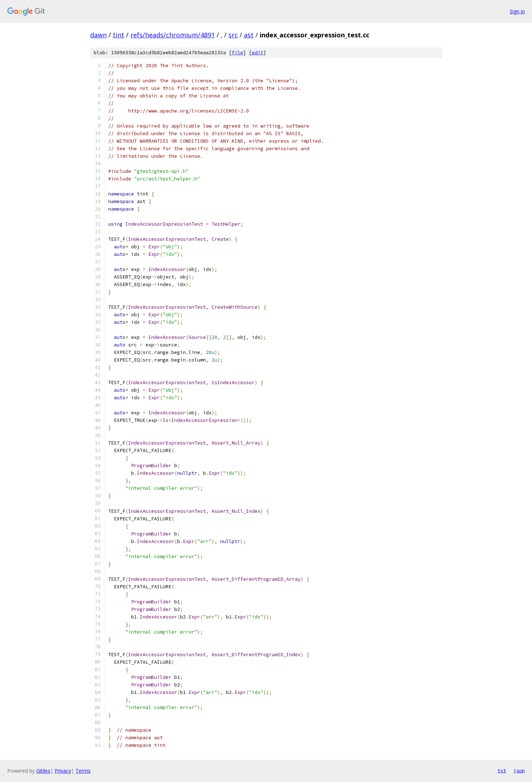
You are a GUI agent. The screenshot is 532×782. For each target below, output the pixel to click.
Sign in (517, 11)
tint (119, 35)
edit (258, 53)
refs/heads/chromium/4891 (173, 35)
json (519, 770)
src (233, 35)
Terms (83, 771)
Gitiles (43, 771)
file (237, 53)
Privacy (63, 771)
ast (249, 35)
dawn (98, 35)
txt (502, 770)
